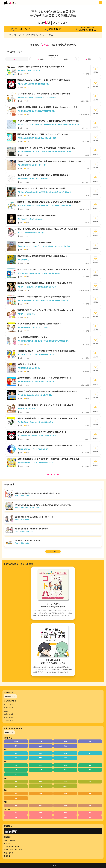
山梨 (16, 770)
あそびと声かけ (9, 704)
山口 (16, 798)
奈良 (41, 786)
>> (58, 474)
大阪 (41, 782)
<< (48, 474)
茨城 (16, 753)
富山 (41, 765)
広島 (90, 793)
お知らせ (7, 856)
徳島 (16, 805)
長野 (41, 770)
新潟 (16, 765)
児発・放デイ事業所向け (11, 831)
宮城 (16, 746)
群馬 (65, 753)
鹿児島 (65, 817)
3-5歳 (65, 59)
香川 (41, 805)
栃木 (41, 753)
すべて (17, 59)
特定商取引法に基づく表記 (13, 850)
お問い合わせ (8, 853)
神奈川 (41, 758)
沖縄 (90, 817)
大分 (90, 813)
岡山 (65, 793)
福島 (65, 746)
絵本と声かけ (8, 707)
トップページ (13, 35)
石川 (65, 765)
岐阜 (65, 770)
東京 (16, 758)
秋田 (65, 741)
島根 (41, 793)
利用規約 (7, 843)
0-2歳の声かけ (9, 714)
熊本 (16, 817)
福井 (90, 765)
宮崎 (41, 817)
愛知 (16, 774)
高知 (90, 805)
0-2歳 (41, 59)
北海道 (16, 741)
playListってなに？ (10, 840)
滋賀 (90, 782)
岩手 (90, 741)
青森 (41, 741)
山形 (41, 746)
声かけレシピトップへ (10, 696)
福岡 (16, 813)
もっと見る (53, 551)
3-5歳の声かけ (9, 717)
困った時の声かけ (10, 701)
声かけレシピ (34, 35)
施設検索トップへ (9, 732)
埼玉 (90, 753)
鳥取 (16, 793)
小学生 (89, 59)
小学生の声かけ (9, 720)
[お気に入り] (95, 69)
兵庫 (16, 786)
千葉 (65, 758)
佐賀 (41, 813)
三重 (65, 782)
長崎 (65, 813)
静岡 (90, 770)
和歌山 (65, 786)
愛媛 (65, 805)
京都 (16, 782)
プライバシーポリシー (11, 846)
